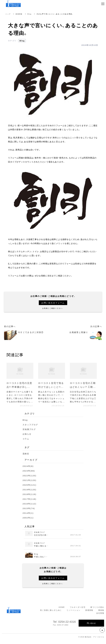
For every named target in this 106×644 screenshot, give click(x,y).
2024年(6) (28, 470)
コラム (26, 443)
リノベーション (73, 614)
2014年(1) (28, 517)
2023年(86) (29, 475)
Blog (31, 14)
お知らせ (27, 438)
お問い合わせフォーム (53, 303)
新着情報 (20, 14)
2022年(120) (30, 479)
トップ (8, 14)
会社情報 (100, 617)
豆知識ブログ (30, 433)
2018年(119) (30, 498)
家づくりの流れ (97, 611)
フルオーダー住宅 (78, 611)
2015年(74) (29, 512)
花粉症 (26, 457)
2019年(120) (30, 493)
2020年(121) (30, 489)
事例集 (101, 614)
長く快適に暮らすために (51, 614)
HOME (62, 611)
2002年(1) (28, 522)
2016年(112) (30, 508)
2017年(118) (30, 503)
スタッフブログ (31, 428)
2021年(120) (30, 484)
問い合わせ (91, 627)
